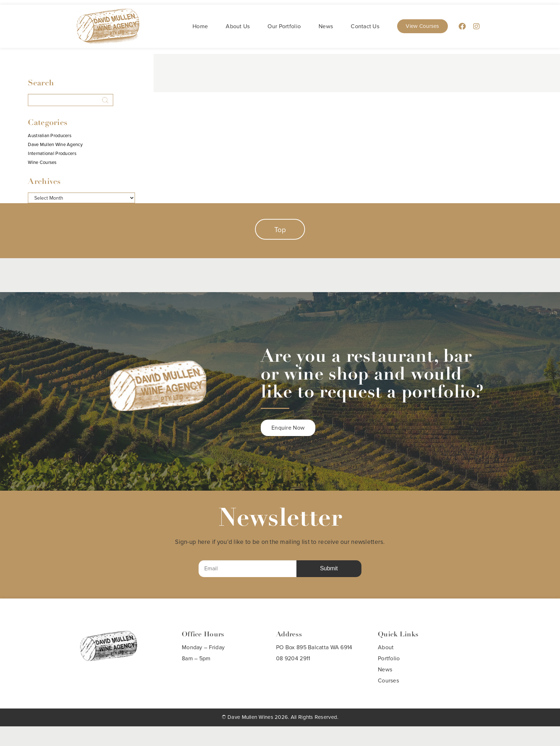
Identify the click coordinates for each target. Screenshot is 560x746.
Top (280, 230)
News (326, 26)
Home (200, 26)
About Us (238, 26)
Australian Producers (50, 136)
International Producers (52, 154)
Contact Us (365, 26)
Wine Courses (42, 163)
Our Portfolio (284, 26)
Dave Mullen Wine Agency (55, 145)
